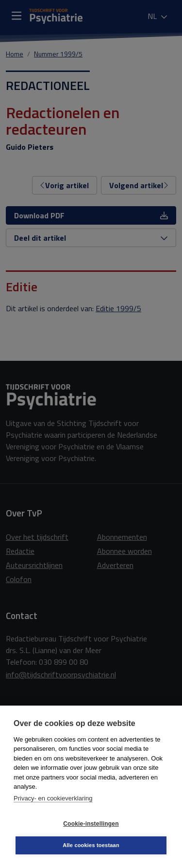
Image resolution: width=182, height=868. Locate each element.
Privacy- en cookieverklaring (53, 798)
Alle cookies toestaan (91, 845)
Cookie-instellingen (91, 824)
